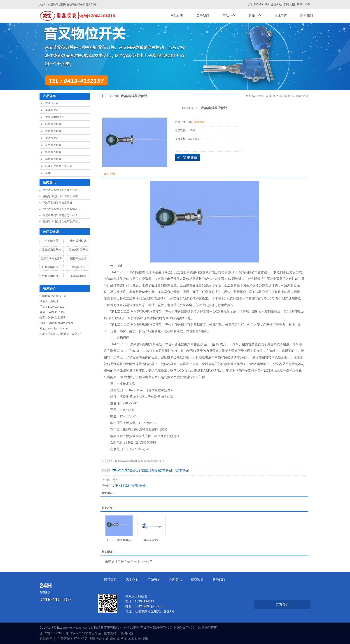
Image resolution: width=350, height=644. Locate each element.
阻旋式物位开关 (51, 250)
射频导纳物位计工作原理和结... (61, 196)
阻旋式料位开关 (78, 250)
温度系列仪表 (53, 159)
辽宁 (77, 639)
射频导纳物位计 (55, 117)
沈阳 (92, 639)
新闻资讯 (175, 579)
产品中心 (229, 16)
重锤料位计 (52, 110)
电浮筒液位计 (300, 96)
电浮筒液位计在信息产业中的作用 (129, 562)
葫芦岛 (122, 639)
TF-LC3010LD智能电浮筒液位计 (132, 471)
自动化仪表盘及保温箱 (59, 166)
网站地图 (290, 5)
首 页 (269, 96)
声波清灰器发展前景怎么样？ (60, 215)
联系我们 (307, 16)
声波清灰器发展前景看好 (57, 203)
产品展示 (154, 579)
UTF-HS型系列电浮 (119, 540)
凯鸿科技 (127, 633)
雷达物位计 (52, 138)
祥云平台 (95, 633)
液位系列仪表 (53, 131)
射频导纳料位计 (51, 276)
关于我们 (203, 16)
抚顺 (145, 639)
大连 (99, 639)
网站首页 (177, 16)
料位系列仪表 (53, 124)
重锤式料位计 (78, 276)
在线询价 (187, 158)
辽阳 (84, 639)
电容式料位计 (78, 241)
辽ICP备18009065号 (54, 633)
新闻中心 (255, 16)
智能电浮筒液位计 (163, 471)
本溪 (131, 639)
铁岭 (138, 639)
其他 (48, 173)
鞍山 (106, 639)
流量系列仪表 (53, 152)
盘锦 (113, 639)
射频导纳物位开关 (51, 258)
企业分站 (276, 5)
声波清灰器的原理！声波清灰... (61, 209)
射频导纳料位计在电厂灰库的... (61, 222)
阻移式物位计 (78, 258)
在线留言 (281, 16)
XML (308, 5)
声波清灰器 (52, 103)
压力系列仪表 (53, 145)
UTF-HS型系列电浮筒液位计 (130, 486)
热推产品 (46, 639)
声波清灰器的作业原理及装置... (61, 190)
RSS (300, 5)
